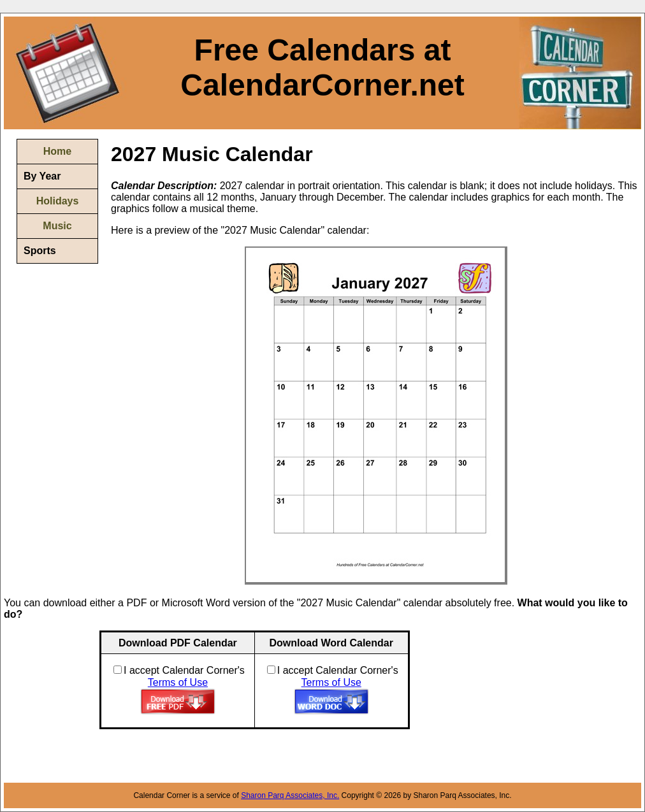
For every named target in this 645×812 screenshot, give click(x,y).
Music (57, 226)
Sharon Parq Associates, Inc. (290, 795)
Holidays (58, 201)
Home (57, 151)
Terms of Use (178, 682)
